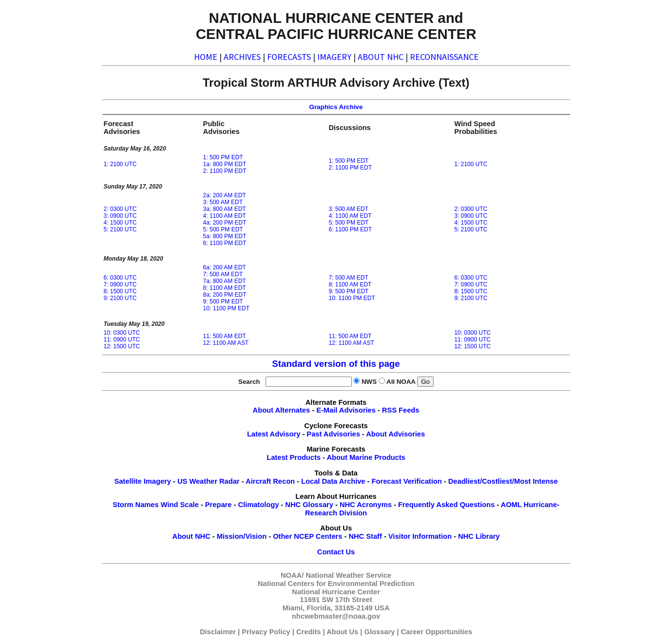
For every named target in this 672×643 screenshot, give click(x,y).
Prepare (219, 505)
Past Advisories (333, 434)
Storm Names (136, 505)
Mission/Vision (242, 536)
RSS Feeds (401, 410)
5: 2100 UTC (120, 229)
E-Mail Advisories (346, 410)
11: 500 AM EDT (225, 336)
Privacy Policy (266, 632)
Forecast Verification (407, 481)
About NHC (192, 536)
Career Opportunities (437, 632)
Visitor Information (420, 536)
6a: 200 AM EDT (225, 267)
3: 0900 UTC (120, 216)
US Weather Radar (209, 481)
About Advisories (395, 434)
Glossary (380, 632)
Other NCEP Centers (307, 536)
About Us (342, 632)
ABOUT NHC (381, 57)
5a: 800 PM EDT (225, 236)
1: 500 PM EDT (223, 157)
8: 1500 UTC (120, 291)
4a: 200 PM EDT (225, 223)
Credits (309, 632)
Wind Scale (180, 505)
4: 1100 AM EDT (225, 216)
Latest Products (294, 457)
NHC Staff (365, 536)
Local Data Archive (333, 481)
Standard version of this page (336, 364)
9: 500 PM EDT (223, 302)
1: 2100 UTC (120, 164)
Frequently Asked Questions (446, 505)
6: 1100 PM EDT (225, 243)
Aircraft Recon (270, 481)
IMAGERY (334, 57)
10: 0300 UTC (122, 333)
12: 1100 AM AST (226, 343)
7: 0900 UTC (120, 284)
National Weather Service (348, 575)
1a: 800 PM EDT (225, 164)
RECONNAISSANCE (444, 57)
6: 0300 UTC (120, 278)
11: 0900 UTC (122, 340)
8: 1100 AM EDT (225, 288)
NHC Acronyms (366, 505)
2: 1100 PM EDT (225, 171)
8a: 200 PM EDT (225, 295)
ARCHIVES (242, 57)
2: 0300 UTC (120, 209)
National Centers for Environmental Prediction (336, 584)
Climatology (258, 505)
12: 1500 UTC (122, 346)
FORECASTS (289, 57)
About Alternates (282, 410)
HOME (206, 57)
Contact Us (336, 552)
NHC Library (479, 536)
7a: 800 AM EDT (225, 281)
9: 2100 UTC (120, 298)
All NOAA (401, 382)
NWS (369, 382)
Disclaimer (218, 632)
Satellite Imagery (143, 481)
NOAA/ (292, 575)
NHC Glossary (309, 505)
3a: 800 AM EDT (225, 209)
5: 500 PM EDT (223, 229)
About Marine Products (366, 457)
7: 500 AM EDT (223, 274)
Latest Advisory (274, 434)
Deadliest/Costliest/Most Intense (503, 481)
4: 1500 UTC (120, 223)
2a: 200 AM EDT (225, 195)
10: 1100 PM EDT (226, 308)
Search (251, 382)
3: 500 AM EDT (223, 202)
